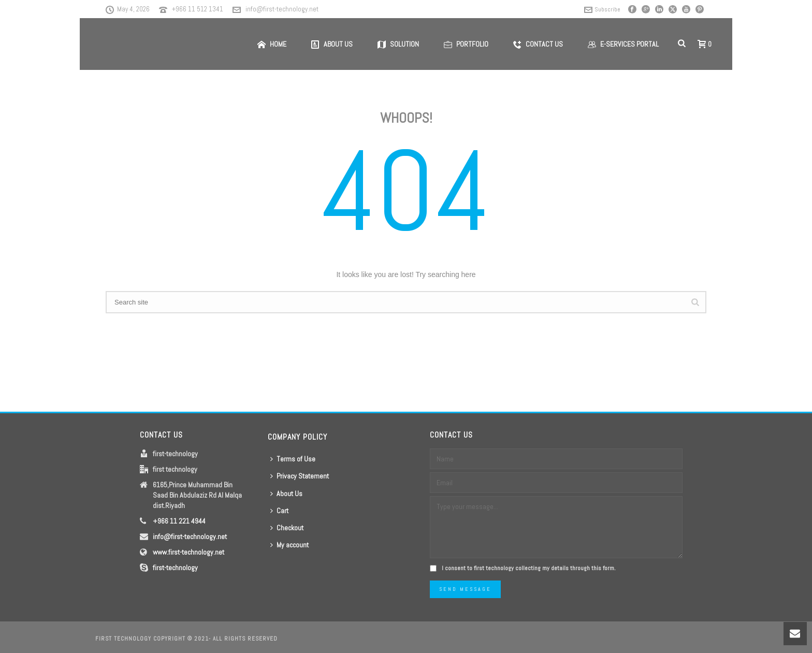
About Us (286, 494)
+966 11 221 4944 (179, 521)
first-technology (175, 568)
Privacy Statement (300, 476)
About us (332, 44)
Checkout (287, 528)
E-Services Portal (623, 44)
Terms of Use (293, 459)
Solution (398, 44)
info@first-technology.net (282, 9)
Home (272, 44)
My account (289, 545)
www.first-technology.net (189, 552)
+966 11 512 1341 (198, 9)
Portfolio (466, 44)
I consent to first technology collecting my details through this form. (529, 568)
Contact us (538, 44)
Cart (279, 511)
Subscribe (602, 9)
